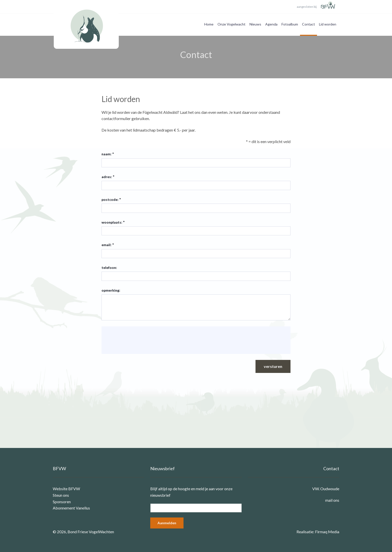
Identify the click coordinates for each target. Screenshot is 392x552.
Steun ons (61, 495)
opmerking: (111, 290)
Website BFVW (66, 489)
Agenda (271, 24)
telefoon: (109, 267)
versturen (273, 366)
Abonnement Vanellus (71, 508)
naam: (106, 154)
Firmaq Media (327, 532)
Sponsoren (62, 502)
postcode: (110, 199)
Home (209, 24)
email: (106, 245)
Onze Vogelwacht (231, 24)
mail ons (332, 500)
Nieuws (255, 24)
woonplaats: (112, 222)
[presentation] (143, 340)
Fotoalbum (290, 24)
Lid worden (328, 24)
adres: (107, 177)
